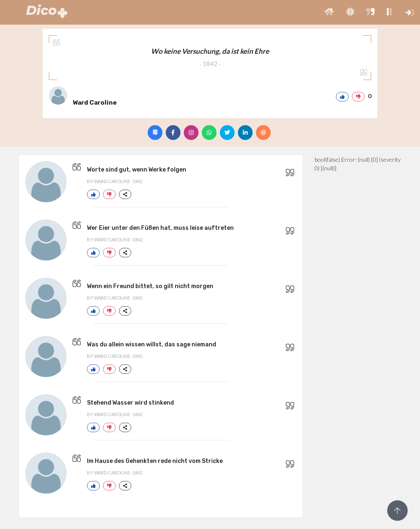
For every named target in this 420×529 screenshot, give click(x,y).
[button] (329, 12)
